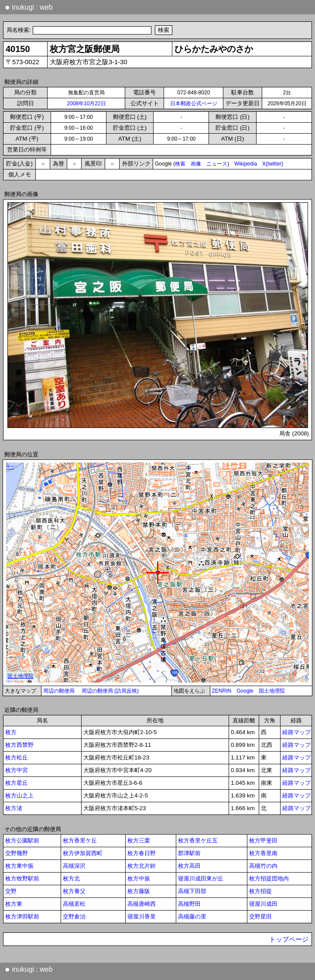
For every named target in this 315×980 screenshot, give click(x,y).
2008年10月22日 (86, 104)
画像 (196, 164)
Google (245, 691)
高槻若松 (74, 904)
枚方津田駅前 (22, 916)
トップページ (289, 939)
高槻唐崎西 (142, 904)
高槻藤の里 (192, 916)
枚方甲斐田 (263, 840)
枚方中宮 (17, 770)
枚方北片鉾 (142, 866)
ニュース (217, 164)
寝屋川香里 (142, 916)
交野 (11, 891)
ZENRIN (222, 691)
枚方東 (14, 904)
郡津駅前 (189, 853)
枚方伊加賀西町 (83, 853)
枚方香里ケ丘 (80, 840)
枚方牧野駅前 (22, 878)
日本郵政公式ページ (194, 104)
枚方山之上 (19, 795)
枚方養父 (74, 891)
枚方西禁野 (19, 745)
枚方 (11, 732)
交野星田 (260, 916)
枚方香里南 (263, 853)
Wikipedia (246, 164)
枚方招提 (260, 891)
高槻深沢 (74, 866)
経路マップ (296, 732)
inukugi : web (29, 7)
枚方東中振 (19, 866)
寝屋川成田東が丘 (201, 878)
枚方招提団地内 (269, 878)
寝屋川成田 (263, 904)
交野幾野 (17, 853)
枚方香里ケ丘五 (198, 840)
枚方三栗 (139, 840)
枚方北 (71, 878)
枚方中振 (139, 878)
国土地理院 (272, 691)
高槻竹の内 (263, 866)
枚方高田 (189, 866)
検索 (180, 164)
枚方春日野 (142, 853)
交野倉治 (74, 916)
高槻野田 (189, 904)
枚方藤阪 (139, 891)
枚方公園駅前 (22, 840)
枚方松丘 (17, 757)
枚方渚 (14, 808)
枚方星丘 (17, 783)
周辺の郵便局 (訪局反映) (110, 691)
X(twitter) (273, 164)
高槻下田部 (192, 891)
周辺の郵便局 (59, 691)
